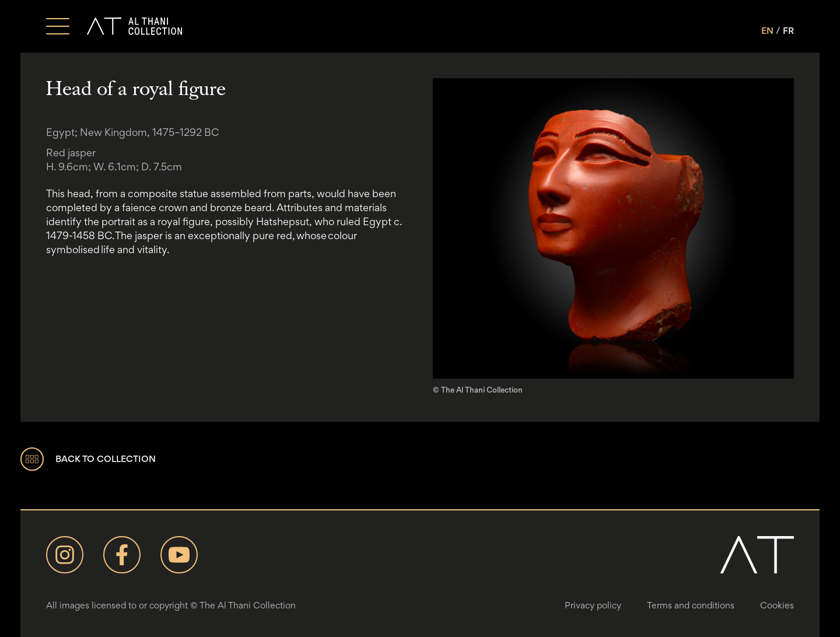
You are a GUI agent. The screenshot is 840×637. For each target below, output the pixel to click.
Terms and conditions (691, 605)
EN (767, 31)
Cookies (777, 605)
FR (788, 31)
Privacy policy (593, 605)
